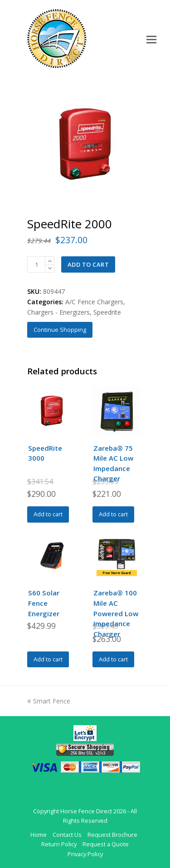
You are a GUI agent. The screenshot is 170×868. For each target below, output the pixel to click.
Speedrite (107, 312)
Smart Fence (49, 701)
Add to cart (88, 264)
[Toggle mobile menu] (151, 39)
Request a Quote (106, 844)
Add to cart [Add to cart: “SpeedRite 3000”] (48, 514)
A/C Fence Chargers (94, 302)
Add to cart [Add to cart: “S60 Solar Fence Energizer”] (48, 659)
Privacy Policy (85, 854)
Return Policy (59, 844)
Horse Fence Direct (86, 811)
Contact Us (67, 835)
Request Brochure (112, 835)
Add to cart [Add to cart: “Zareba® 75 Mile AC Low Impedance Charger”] (113, 514)
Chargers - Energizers (58, 312)
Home (39, 835)
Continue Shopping (60, 330)
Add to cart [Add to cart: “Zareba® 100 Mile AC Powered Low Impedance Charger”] (113, 659)
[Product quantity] (36, 264)
